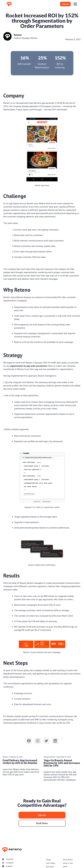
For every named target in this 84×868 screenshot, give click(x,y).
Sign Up (65, 4)
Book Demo (42, 823)
